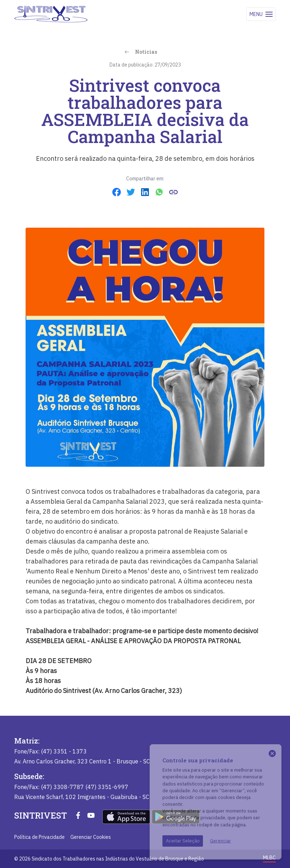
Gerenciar (221, 841)
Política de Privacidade (39, 837)
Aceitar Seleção (183, 841)
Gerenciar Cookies (91, 837)
